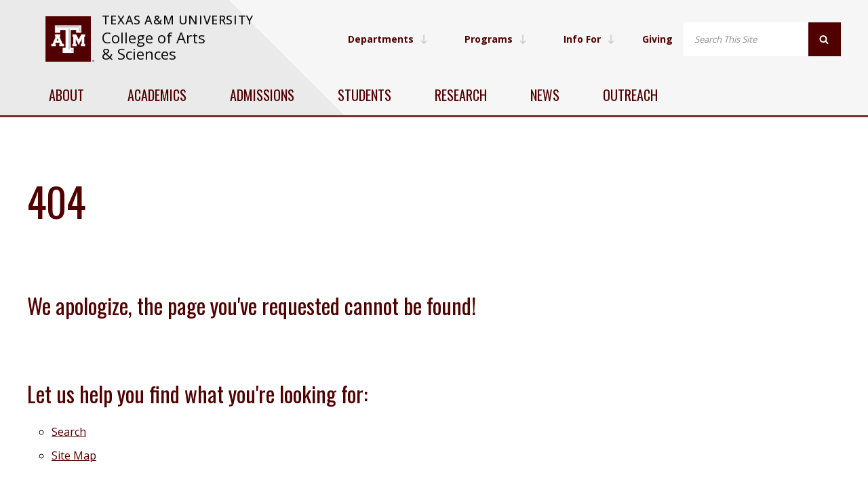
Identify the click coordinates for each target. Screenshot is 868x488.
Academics (157, 95)
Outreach (630, 95)
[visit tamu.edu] (70, 39)
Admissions (262, 95)
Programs (496, 39)
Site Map (74, 455)
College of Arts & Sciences (154, 46)
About (66, 95)
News (545, 95)
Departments (388, 39)
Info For (589, 39)
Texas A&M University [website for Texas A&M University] (178, 20)
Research (461, 95)
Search (69, 432)
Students (364, 95)
